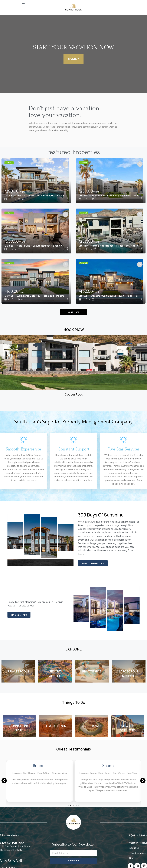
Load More (73, 312)
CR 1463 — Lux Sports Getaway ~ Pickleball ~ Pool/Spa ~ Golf (34, 296)
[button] (4, 781)
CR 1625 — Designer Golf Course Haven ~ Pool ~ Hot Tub (108, 296)
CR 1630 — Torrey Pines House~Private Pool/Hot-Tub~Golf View (108, 246)
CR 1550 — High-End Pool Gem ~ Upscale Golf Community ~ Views (108, 196)
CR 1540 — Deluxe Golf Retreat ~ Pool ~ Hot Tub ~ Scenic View (34, 196)
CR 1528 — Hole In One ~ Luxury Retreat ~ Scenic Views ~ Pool (34, 246)
